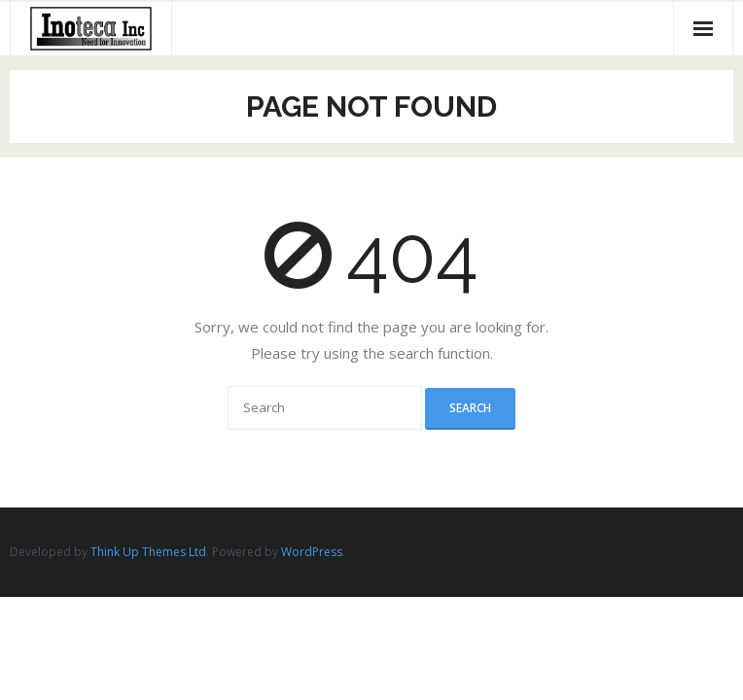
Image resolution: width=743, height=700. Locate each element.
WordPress (312, 552)
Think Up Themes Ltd (148, 552)
